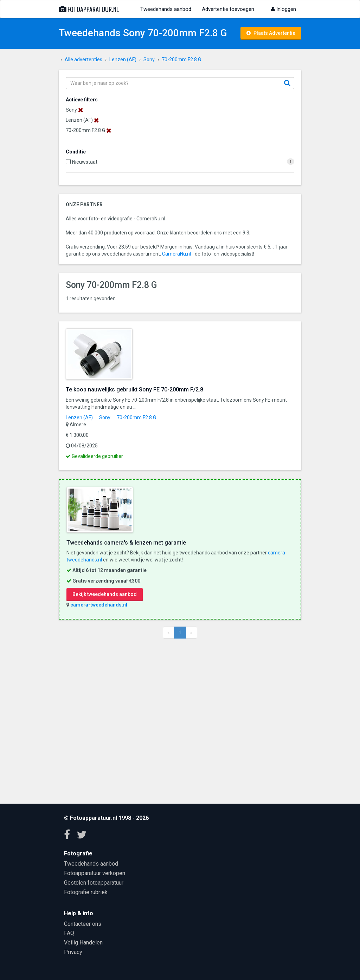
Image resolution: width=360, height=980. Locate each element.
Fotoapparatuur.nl (89, 9)
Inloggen (283, 9)
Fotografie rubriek (86, 892)
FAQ (69, 933)
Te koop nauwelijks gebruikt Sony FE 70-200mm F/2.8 (134, 390)
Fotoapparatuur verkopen (95, 873)
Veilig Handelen (83, 943)
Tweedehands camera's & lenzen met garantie (126, 543)
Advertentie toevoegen (228, 9)
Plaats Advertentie (271, 33)
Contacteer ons (83, 924)
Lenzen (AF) (79, 417)
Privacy (73, 952)
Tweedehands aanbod (166, 9)
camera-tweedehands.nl (99, 605)
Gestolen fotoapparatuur (94, 883)
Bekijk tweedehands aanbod (105, 594)
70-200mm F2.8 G (136, 417)
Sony (105, 417)
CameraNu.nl (176, 254)
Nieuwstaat (85, 162)
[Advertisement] (180, 720)
